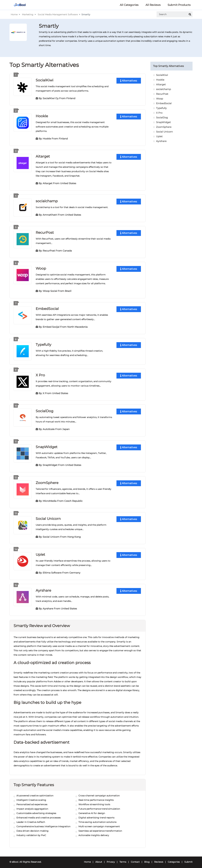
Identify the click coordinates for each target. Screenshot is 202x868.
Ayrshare (43, 588)
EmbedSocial (47, 308)
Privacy (111, 860)
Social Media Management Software (58, 14)
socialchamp (47, 200)
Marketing (28, 14)
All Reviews (153, 5)
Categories (174, 860)
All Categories (129, 5)
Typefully (43, 343)
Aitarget (43, 156)
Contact (135, 860)
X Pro (40, 374)
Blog (147, 860)
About (99, 860)
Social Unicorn (48, 517)
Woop (41, 267)
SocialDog (45, 409)
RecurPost (45, 232)
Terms (123, 860)
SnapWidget (47, 445)
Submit (188, 860)
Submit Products (179, 5)
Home (14, 14)
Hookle (42, 116)
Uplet (40, 552)
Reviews (159, 860)
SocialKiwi (45, 80)
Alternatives (129, 81)
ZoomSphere (47, 481)
